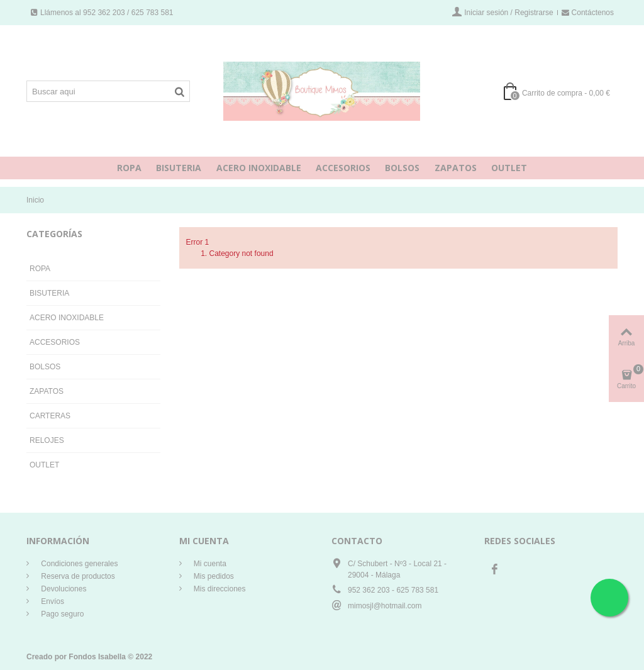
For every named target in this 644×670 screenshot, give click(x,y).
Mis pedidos (213, 576)
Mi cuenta (209, 564)
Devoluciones (63, 589)
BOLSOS (402, 168)
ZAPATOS (456, 168)
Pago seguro (61, 614)
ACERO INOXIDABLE (259, 168)
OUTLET (509, 168)
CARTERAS (50, 416)
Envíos (52, 601)
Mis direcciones (219, 589)
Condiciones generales (78, 564)
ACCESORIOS (343, 168)
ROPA (129, 168)
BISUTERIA (179, 168)
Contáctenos (588, 13)
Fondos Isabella (97, 657)
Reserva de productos (77, 576)
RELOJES (47, 440)
